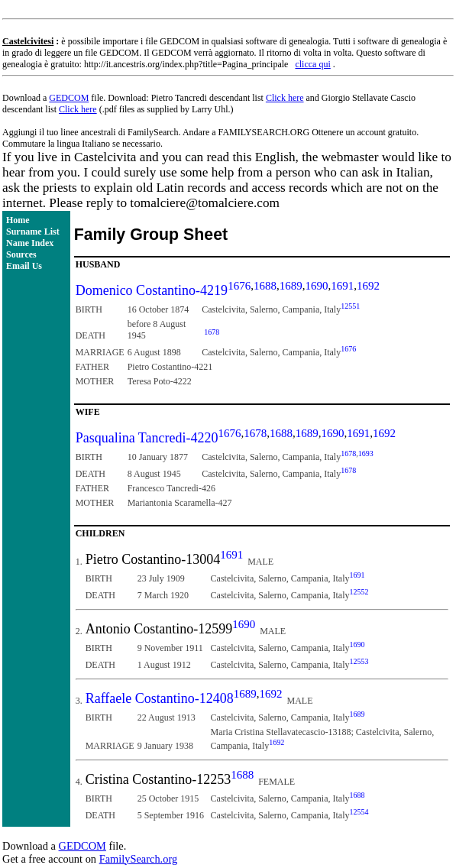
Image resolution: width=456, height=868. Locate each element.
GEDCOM (69, 98)
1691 (342, 286)
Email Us (24, 266)
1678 (212, 332)
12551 (350, 306)
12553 (359, 661)
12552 (359, 592)
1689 (291, 286)
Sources (21, 254)
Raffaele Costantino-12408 (160, 698)
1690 (316, 286)
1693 (366, 453)
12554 (359, 812)
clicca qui (312, 64)
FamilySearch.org (138, 859)
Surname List (33, 232)
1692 (368, 286)
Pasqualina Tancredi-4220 (147, 438)
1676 (239, 286)
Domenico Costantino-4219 (152, 290)
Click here (285, 98)
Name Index (30, 243)
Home (18, 220)
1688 (265, 286)
